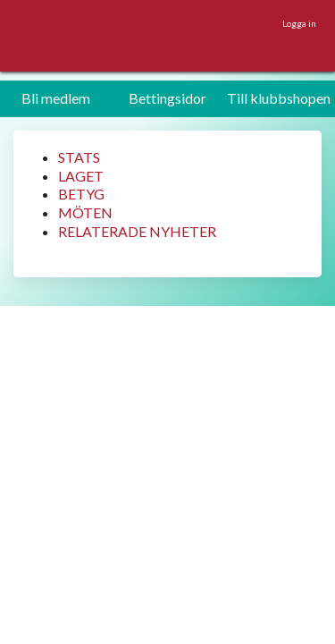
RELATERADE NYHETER (137, 231)
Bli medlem (56, 98)
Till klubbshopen (279, 98)
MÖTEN (85, 212)
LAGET (81, 176)
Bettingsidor (167, 98)
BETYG (81, 194)
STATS (79, 157)
